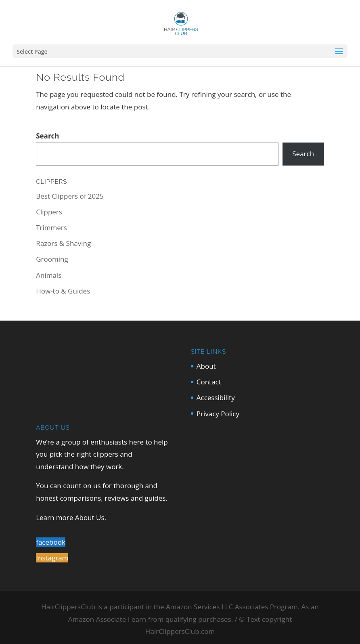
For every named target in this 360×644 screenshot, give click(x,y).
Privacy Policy (218, 414)
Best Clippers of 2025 (70, 196)
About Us (90, 517)
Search (47, 136)
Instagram (52, 558)
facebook (51, 542)
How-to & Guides (63, 291)
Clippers (49, 212)
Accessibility (216, 398)
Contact (209, 382)
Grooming (52, 259)
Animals (49, 275)
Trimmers (51, 228)
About (206, 366)
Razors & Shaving (63, 243)
